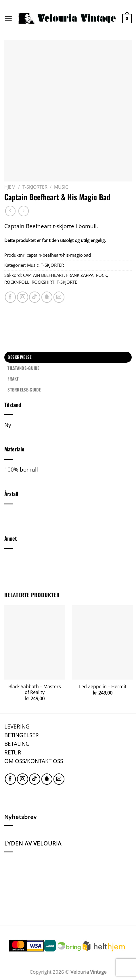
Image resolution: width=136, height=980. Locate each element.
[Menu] (8, 19)
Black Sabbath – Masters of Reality (35, 689)
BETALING (17, 744)
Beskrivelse (20, 357)
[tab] (68, 357)
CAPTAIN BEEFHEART (43, 275)
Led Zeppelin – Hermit (103, 687)
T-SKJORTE (67, 282)
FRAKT (13, 379)
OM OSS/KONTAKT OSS (34, 761)
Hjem (10, 187)
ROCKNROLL (17, 282)
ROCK (101, 275)
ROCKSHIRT (43, 282)
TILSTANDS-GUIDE (24, 368)
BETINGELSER (22, 735)
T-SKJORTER (35, 187)
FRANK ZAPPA (80, 275)
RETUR (13, 752)
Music (61, 187)
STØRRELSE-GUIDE (24, 389)
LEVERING (17, 726)
